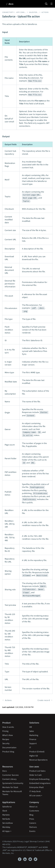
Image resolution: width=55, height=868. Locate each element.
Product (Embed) (37, 752)
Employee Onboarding (39, 779)
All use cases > (36, 795)
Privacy (20, 841)
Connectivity (8, 12)
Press (32, 819)
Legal (27, 841)
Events (32, 831)
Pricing (5, 731)
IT (30, 747)
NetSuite (6, 819)
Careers (33, 823)
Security (6, 743)
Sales (32, 731)
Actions (45, 12)
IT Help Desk (35, 791)
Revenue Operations (38, 760)
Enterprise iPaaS (37, 787)
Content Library (9, 779)
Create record (44, 700)
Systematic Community (13, 783)
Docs (5, 771)
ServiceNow (8, 823)
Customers (34, 811)
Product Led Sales (37, 771)
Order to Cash (36, 775)
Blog (31, 815)
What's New (8, 735)
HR (31, 727)
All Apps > (7, 831)
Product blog (8, 752)
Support (33, 743)
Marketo (6, 815)
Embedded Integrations (40, 783)
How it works (8, 727)
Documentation (9, 747)
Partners (33, 827)
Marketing (34, 735)
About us (33, 807)
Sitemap (33, 841)
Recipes (6, 739)
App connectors (24, 12)
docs (11, 4)
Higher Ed (34, 756)
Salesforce (34, 12)
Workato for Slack (10, 787)
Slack (5, 811)
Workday (6, 827)
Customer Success (10, 775)
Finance (33, 739)
